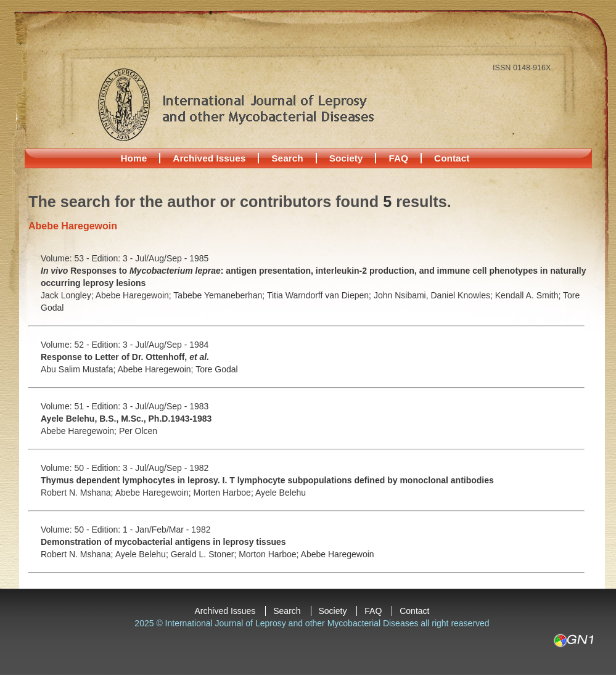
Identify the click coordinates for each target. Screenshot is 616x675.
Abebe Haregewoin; (135, 295)
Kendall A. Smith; (529, 295)
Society (346, 158)
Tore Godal (216, 369)
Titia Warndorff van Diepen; (320, 295)
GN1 (573, 640)
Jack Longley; (68, 295)
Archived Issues (209, 158)
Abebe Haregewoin (338, 554)
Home (134, 158)
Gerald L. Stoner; (205, 554)
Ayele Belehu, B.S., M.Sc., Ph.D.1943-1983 (126, 419)
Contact (452, 158)
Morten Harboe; (224, 493)
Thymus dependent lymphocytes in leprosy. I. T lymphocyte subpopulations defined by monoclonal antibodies (267, 480)
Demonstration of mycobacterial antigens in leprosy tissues (163, 542)
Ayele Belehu (281, 493)
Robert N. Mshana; (78, 493)
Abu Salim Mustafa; (79, 369)
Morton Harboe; (269, 554)
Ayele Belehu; (143, 554)
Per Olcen (138, 431)
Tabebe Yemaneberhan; (220, 295)
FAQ (398, 158)
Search (287, 158)
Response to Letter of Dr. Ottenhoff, (125, 357)
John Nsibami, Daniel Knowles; (434, 295)
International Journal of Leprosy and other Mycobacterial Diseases (236, 104)
